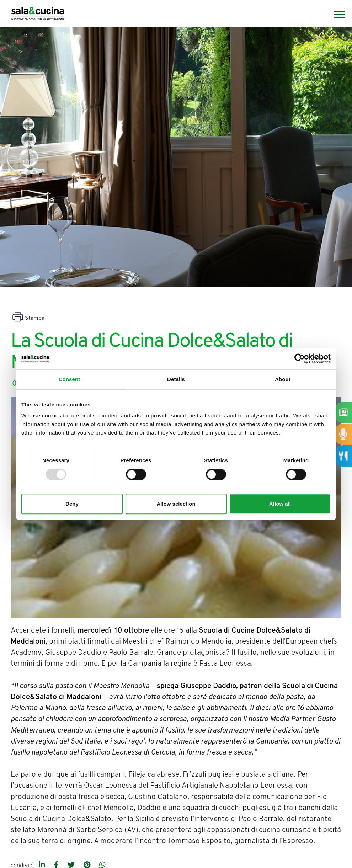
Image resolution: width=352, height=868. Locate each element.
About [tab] (283, 379)
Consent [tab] (70, 379)
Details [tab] (176, 379)
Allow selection (176, 504)
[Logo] (38, 15)
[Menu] (336, 15)
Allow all (280, 504)
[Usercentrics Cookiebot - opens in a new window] (300, 359)
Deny (72, 504)
